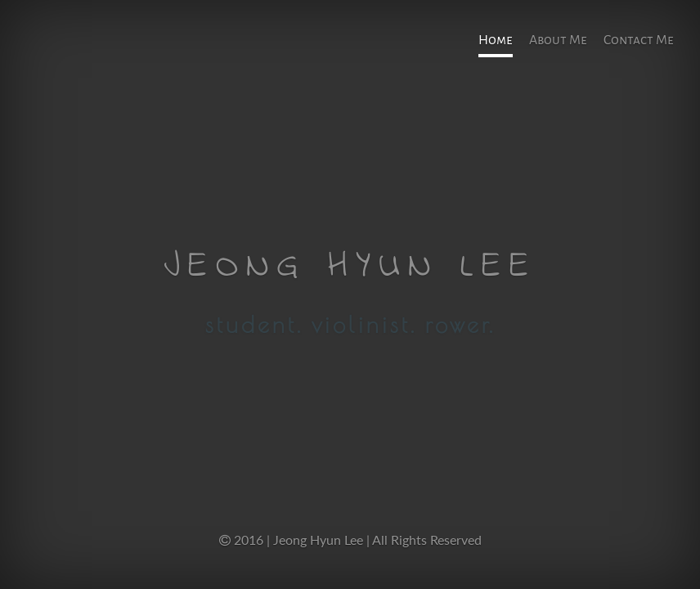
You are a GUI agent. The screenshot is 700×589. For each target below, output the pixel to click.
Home (496, 40)
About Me (558, 40)
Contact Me (639, 40)
